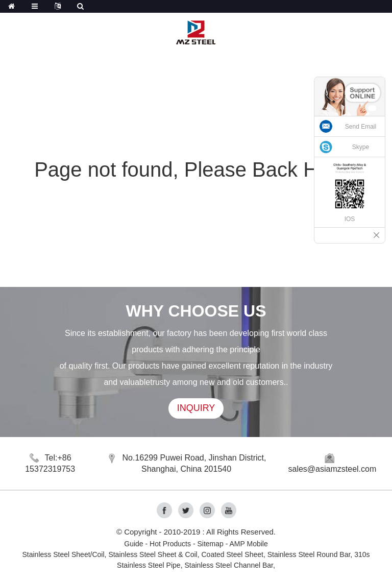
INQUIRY (196, 408)
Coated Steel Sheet (232, 554)
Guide (133, 544)
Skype (361, 147)
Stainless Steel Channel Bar (229, 565)
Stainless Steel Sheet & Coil (153, 554)
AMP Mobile (249, 544)
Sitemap (210, 544)
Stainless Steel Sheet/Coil (64, 554)
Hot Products (170, 544)
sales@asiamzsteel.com (333, 469)
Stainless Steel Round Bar (309, 554)
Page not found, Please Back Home (196, 170)
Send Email (361, 127)
